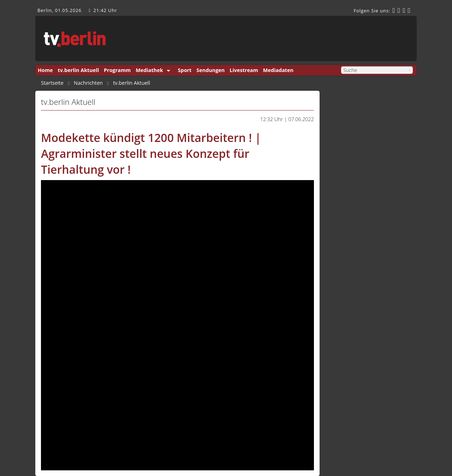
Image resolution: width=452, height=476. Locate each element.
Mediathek (149, 70)
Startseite (52, 83)
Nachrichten (88, 83)
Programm (117, 70)
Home (45, 70)
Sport (185, 70)
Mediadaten (278, 70)
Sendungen (210, 70)
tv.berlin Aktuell (79, 70)
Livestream (244, 70)
